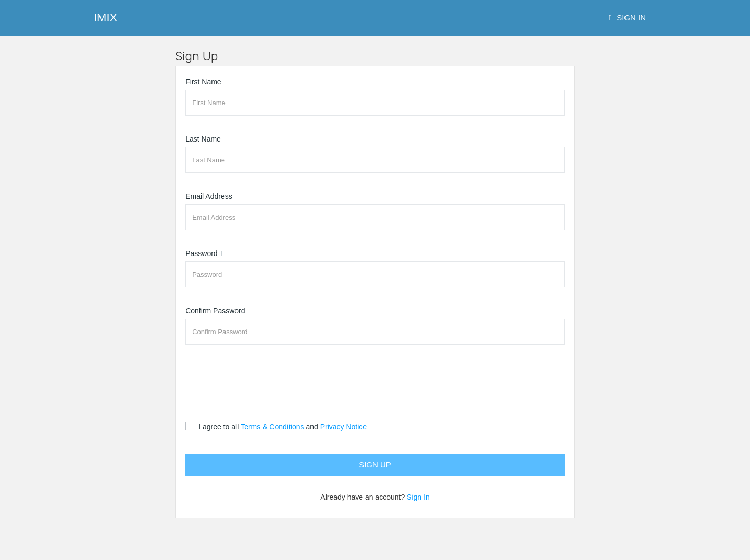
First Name (203, 82)
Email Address (209, 196)
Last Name (203, 139)
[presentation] (265, 383)
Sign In (628, 17)
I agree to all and (283, 427)
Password (201, 253)
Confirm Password (215, 311)
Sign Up (375, 464)
